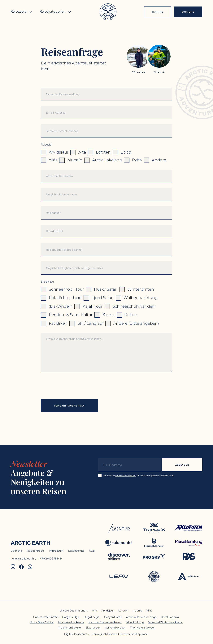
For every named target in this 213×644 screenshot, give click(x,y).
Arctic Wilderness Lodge (141, 617)
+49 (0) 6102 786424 (50, 558)
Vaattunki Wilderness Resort (166, 622)
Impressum (56, 551)
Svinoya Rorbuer (115, 627)
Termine (157, 12)
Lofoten (123, 610)
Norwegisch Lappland (105, 634)
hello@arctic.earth (22, 558)
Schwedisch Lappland (134, 634)
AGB (92, 551)
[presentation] (70, 385)
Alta (95, 610)
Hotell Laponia (170, 617)
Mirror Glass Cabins (42, 622)
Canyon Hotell (113, 617)
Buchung (188, 12)
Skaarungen (93, 627)
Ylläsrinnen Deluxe (70, 627)
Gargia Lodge (71, 617)
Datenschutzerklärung (125, 475)
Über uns (16, 551)
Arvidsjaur (108, 610)
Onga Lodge (92, 617)
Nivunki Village (135, 622)
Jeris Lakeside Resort (71, 622)
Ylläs (149, 610)
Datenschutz (76, 551)
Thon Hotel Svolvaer (143, 627)
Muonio (137, 610)
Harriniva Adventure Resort (105, 622)
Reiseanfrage (35, 551)
